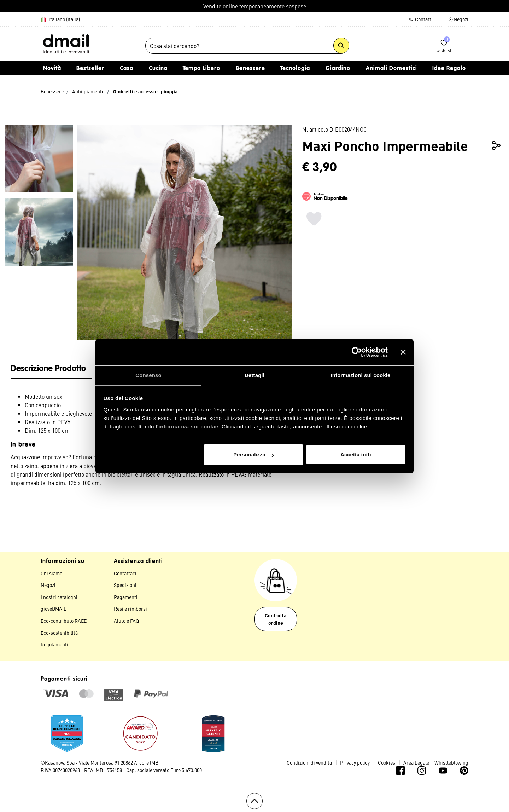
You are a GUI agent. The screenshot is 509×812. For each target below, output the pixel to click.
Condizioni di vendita (309, 764)
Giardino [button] (338, 70)
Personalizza (254, 454)
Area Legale (416, 764)
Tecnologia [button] (295, 70)
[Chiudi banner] (403, 352)
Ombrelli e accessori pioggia (145, 93)
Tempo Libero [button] (201, 70)
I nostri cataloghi (59, 599)
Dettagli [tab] (255, 375)
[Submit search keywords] (341, 47)
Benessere (52, 93)
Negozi (458, 19)
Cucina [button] (158, 70)
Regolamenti (54, 646)
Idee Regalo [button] (449, 70)
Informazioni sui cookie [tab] (361, 375)
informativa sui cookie (188, 427)
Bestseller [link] (90, 70)
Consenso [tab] (148, 375)
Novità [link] (52, 70)
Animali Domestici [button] (391, 70)
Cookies (387, 764)
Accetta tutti (356, 454)
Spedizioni (125, 587)
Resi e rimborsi (130, 611)
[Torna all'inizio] (255, 803)
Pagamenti (126, 599)
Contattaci (125, 575)
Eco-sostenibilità (59, 634)
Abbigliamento (88, 93)
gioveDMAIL (54, 611)
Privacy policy (355, 764)
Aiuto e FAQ (126, 622)
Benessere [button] (250, 70)
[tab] (51, 371)
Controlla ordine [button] (276, 621)
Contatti (420, 19)
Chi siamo (51, 575)
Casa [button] (127, 70)
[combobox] (247, 47)
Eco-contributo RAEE (64, 622)
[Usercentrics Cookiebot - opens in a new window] (357, 352)
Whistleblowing (451, 764)
